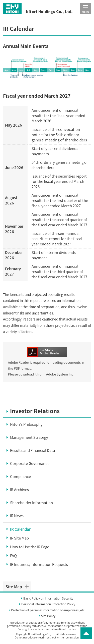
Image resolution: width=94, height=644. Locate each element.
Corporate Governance (30, 463)
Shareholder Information (31, 503)
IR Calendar (20, 529)
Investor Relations (35, 411)
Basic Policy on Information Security (48, 599)
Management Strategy (29, 437)
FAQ (13, 556)
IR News (17, 516)
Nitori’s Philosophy (26, 424)
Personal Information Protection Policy (48, 604)
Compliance (20, 476)
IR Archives (19, 490)
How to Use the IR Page (30, 547)
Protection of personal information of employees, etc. (48, 610)
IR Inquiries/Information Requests (39, 564)
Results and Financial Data (32, 450)
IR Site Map (19, 538)
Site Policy (48, 616)
